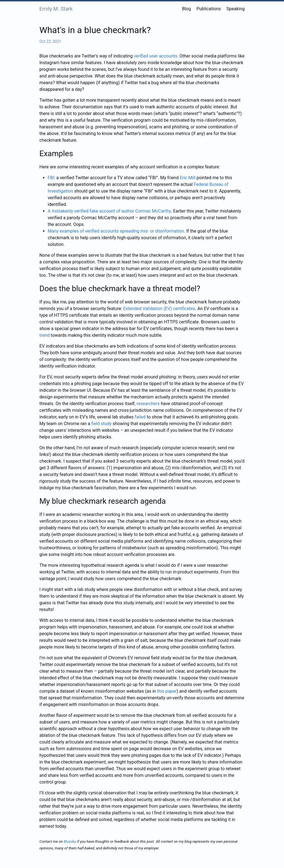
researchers (148, 404)
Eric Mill (187, 178)
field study (101, 424)
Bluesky (70, 841)
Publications (209, 9)
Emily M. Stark (56, 9)
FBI (51, 178)
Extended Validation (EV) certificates (159, 309)
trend (45, 335)
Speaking (236, 9)
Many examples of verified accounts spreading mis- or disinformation (116, 231)
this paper (167, 691)
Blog (186, 9)
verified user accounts (155, 56)
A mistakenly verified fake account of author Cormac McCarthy (109, 211)
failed (140, 417)
